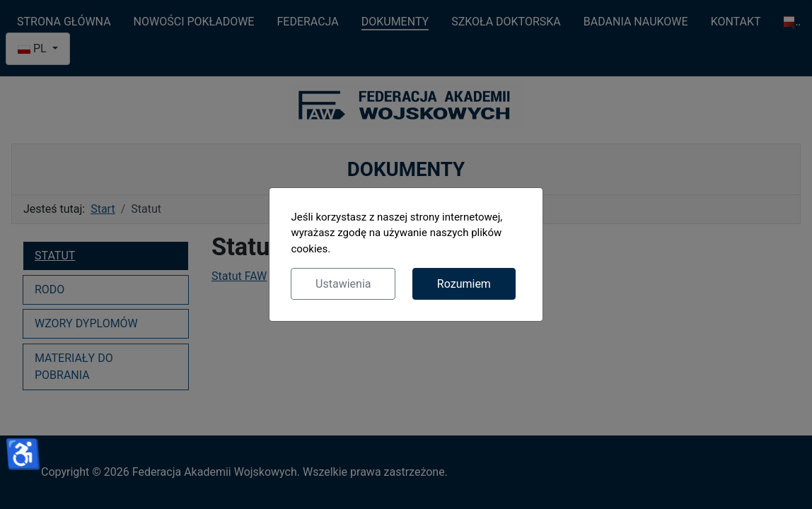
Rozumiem (464, 284)
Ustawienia (343, 284)
